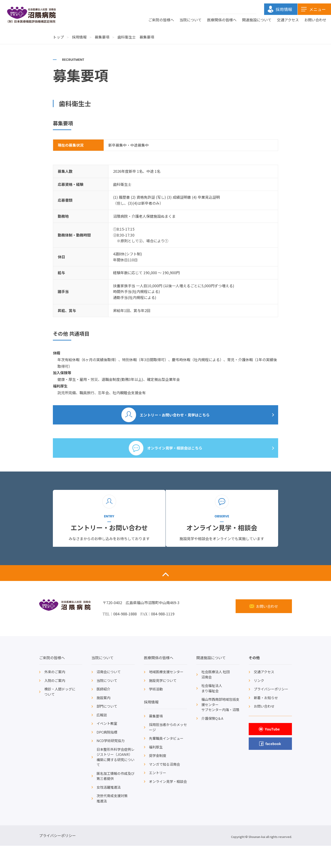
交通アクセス (288, 20)
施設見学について (163, 703)
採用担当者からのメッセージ (168, 749)
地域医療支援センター (166, 694)
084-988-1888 (125, 636)
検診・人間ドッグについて (60, 714)
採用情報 (79, 37)
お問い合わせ (315, 20)
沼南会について (109, 694)
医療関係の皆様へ (222, 20)
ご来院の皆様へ (161, 20)
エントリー (158, 795)
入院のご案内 (55, 703)
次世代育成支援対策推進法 (112, 821)
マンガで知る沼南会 (164, 786)
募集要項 (102, 37)
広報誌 (102, 737)
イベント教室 (107, 746)
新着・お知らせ (266, 720)
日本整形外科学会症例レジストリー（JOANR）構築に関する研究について (116, 779)
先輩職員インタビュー (166, 761)
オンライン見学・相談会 (168, 804)
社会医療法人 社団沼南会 (215, 697)
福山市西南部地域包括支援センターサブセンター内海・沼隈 (220, 727)
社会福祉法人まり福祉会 (212, 710)
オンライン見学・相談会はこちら (175, 455)
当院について (191, 20)
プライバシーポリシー (271, 711)
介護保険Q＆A (212, 741)
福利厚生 (156, 769)
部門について (107, 728)
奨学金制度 (158, 778)
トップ (58, 37)
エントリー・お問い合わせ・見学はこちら (175, 417)
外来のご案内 (55, 694)
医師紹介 (103, 711)
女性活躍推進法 (109, 809)
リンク (259, 703)
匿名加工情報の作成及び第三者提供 (116, 798)
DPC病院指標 (107, 754)
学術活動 (156, 711)
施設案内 (103, 720)
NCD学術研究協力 (111, 763)
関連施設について (257, 20)
